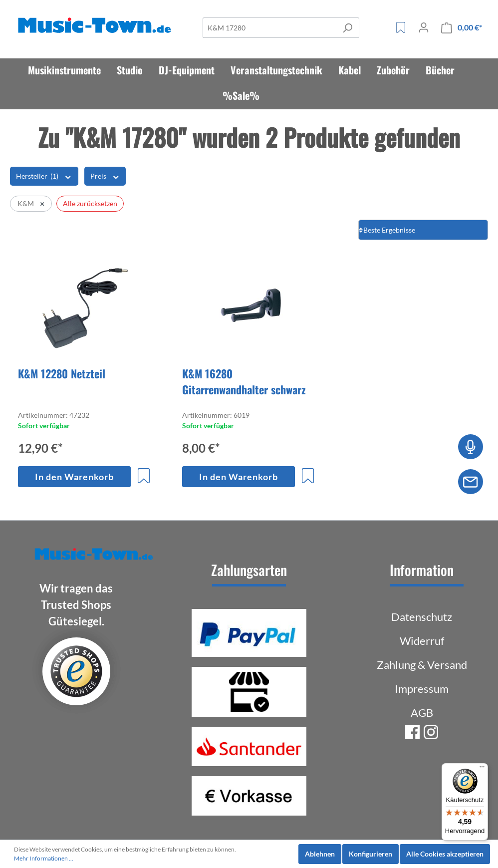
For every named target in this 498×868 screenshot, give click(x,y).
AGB (422, 713)
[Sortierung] (423, 230)
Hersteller (44, 176)
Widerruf (422, 641)
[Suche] (269, 28)
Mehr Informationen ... (44, 858)
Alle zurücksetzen (90, 203)
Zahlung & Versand (422, 665)
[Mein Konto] (424, 27)
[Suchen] (348, 28)
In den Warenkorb (74, 477)
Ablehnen (320, 854)
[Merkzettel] (401, 27)
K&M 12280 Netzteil (62, 373)
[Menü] (482, 769)
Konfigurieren (371, 854)
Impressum (422, 689)
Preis (105, 176)
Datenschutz (422, 617)
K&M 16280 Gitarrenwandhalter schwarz (244, 381)
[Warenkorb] (462, 28)
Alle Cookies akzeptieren (445, 854)
